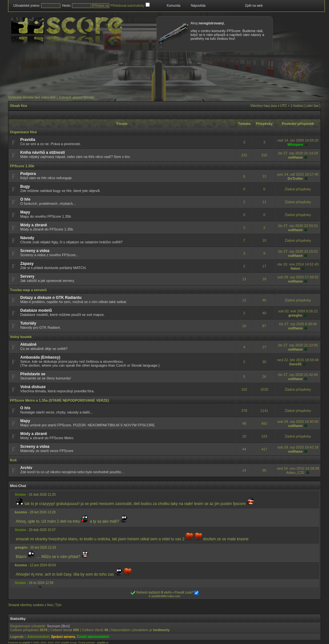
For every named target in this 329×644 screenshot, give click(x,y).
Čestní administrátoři (93, 637)
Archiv (26, 468)
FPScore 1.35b (22, 166)
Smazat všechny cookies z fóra (31, 605)
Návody (27, 238)
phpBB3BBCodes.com (166, 596)
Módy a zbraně (34, 225)
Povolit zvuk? (187, 592)
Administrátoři (38, 637)
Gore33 (295, 364)
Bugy (25, 187)
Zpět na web (254, 6)
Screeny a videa (35, 251)
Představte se (33, 374)
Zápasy (27, 264)
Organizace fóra (23, 132)
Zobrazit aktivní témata (76, 97)
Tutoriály (28, 323)
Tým (58, 605)
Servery (27, 276)
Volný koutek (21, 337)
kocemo (21, 512)
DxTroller (295, 178)
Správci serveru (63, 637)
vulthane (295, 157)
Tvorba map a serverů (28, 290)
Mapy (25, 212)
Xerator (20, 495)
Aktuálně (28, 344)
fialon (295, 268)
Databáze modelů (36, 310)
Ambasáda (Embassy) (40, 357)
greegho (295, 315)
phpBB (26, 643)
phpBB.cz (103, 643)
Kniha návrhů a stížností (43, 152)
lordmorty (161, 630)
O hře (25, 199)
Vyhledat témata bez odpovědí (32, 97)
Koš (13, 460)
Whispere (295, 144)
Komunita (173, 6)
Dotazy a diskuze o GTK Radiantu (51, 298)
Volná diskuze (33, 387)
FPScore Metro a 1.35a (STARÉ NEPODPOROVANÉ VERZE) (59, 400)
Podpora (28, 174)
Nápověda (198, 6)
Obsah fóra (18, 106)
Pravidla (28, 140)
